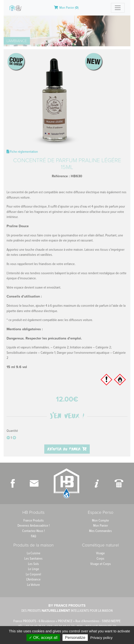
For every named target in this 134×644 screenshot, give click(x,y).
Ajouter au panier (67, 449)
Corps (100, 559)
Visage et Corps (101, 564)
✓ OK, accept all (43, 638)
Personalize (75, 638)
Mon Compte (100, 520)
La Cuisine (34, 553)
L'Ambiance (33, 579)
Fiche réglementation (22, 152)
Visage (100, 553)
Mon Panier (101, 526)
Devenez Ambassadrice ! (34, 526)
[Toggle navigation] (118, 8)
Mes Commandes (100, 531)
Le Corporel (33, 574)
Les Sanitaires (33, 559)
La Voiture (33, 585)
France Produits (34, 520)
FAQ (34, 536)
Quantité (12, 431)
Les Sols (33, 564)
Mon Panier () (66, 8)
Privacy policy (101, 638)
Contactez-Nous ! (33, 531)
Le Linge (34, 569)
